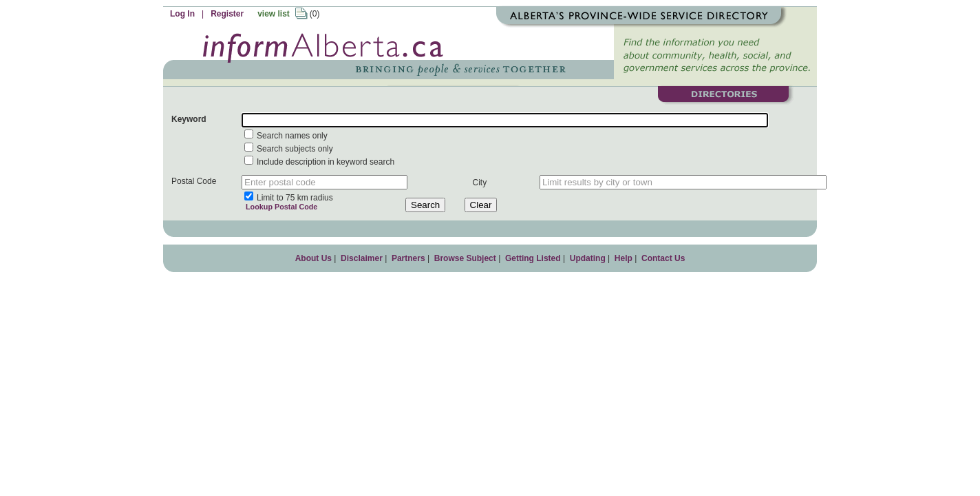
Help (624, 258)
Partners (408, 258)
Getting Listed (533, 258)
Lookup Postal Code (279, 207)
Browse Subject (465, 258)
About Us (313, 258)
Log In (182, 14)
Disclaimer (362, 258)
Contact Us (663, 258)
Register (227, 14)
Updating (588, 258)
